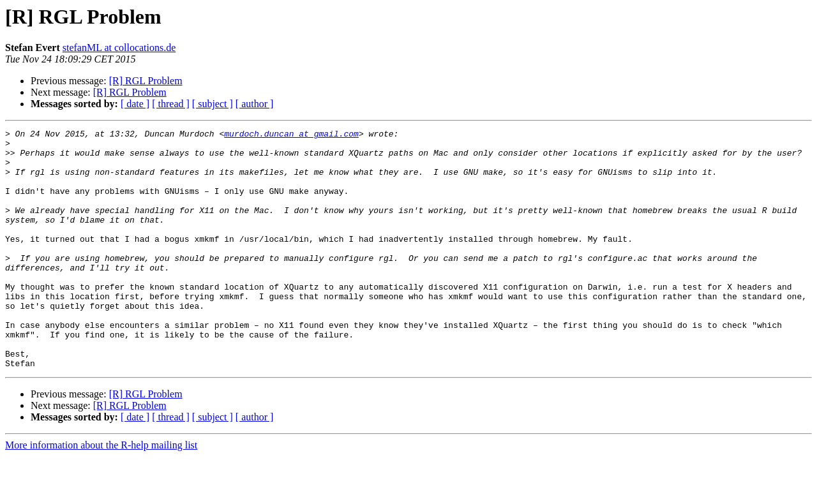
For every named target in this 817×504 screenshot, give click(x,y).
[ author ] (255, 104)
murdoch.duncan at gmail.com (291, 135)
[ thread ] (171, 104)
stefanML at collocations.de (119, 48)
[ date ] (135, 104)
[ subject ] (213, 104)
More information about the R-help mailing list (101, 493)
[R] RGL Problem (146, 81)
